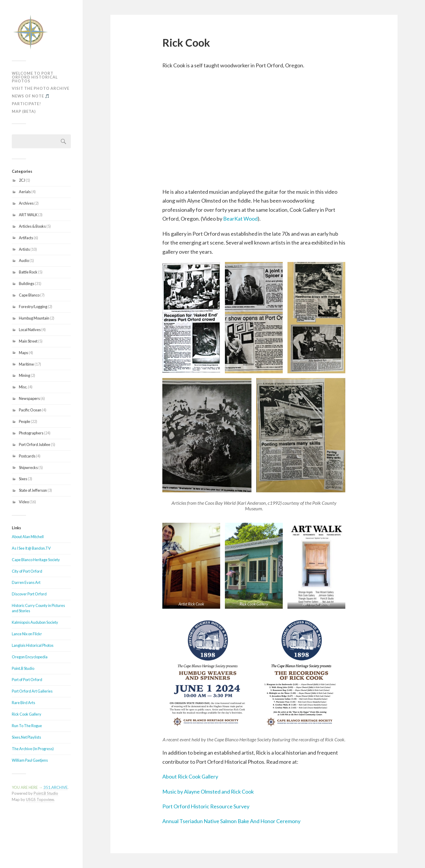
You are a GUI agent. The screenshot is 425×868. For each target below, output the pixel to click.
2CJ (22, 180)
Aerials (25, 192)
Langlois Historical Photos (33, 645)
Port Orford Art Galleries (32, 691)
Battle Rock (28, 272)
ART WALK (28, 215)
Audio (24, 260)
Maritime (26, 364)
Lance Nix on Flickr (27, 634)
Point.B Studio (23, 668)
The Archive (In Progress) (33, 749)
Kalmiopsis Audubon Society (35, 622)
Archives (26, 203)
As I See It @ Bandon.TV (31, 548)
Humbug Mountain (34, 318)
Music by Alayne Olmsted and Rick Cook (208, 792)
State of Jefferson (33, 490)
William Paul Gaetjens (30, 760)
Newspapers (29, 398)
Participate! (26, 104)
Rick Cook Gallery (27, 714)
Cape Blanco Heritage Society (36, 560)
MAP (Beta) (24, 111)
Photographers (31, 433)
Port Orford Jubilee (35, 444)
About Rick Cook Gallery (190, 776)
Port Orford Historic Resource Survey (206, 806)
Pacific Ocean (30, 410)
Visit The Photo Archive (41, 88)
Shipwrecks (28, 468)
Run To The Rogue (27, 726)
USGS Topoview (40, 799)
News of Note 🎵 (31, 96)
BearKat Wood (240, 219)
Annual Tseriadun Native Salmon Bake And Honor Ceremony (231, 821)
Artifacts (26, 238)
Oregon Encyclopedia (30, 657)
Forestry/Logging (33, 307)
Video (24, 502)
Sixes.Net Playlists (26, 737)
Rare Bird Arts (23, 703)
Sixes (23, 479)
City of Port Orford (27, 571)
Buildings (27, 284)
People (24, 421)
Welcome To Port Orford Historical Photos (35, 77)
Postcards (27, 456)
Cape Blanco (29, 295)
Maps (23, 353)
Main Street (28, 341)
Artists (24, 249)
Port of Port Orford (27, 680)
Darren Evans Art (26, 582)
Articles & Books (32, 226)
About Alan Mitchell (28, 537)
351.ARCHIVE (55, 787)
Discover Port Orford (29, 594)
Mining (24, 375)
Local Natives (30, 330)
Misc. (23, 387)
